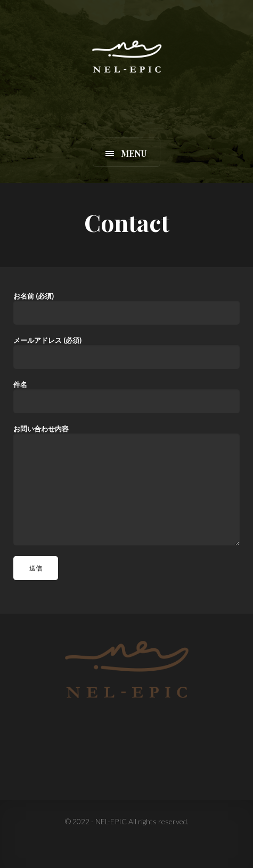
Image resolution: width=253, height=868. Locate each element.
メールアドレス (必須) (127, 352)
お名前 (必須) (127, 308)
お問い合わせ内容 (127, 485)
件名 (127, 397)
